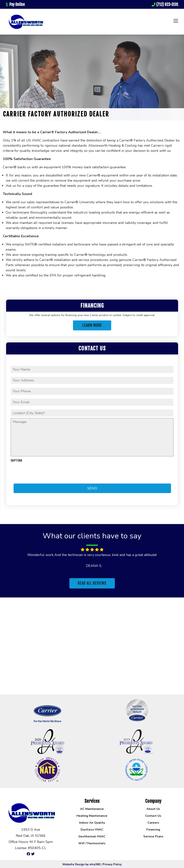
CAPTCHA (17, 460)
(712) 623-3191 (165, 4)
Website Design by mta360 (81, 864)
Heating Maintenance (92, 816)
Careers (153, 823)
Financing (153, 830)
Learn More (92, 325)
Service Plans (153, 836)
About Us (153, 809)
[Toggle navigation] (176, 21)
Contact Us (153, 816)
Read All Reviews (92, 583)
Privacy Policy (112, 864)
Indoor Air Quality (92, 823)
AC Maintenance (92, 809)
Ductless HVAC (92, 830)
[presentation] (40, 473)
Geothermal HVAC (92, 836)
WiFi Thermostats (92, 843)
